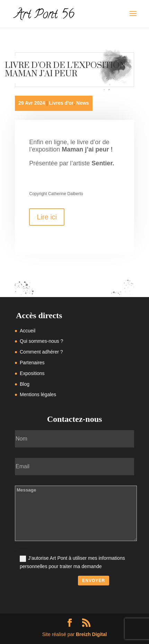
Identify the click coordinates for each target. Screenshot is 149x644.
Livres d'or (61, 103)
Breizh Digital (91, 634)
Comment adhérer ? (41, 352)
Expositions (32, 373)
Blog (25, 384)
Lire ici (47, 217)
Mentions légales (38, 394)
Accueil (28, 331)
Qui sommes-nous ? (41, 341)
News (83, 103)
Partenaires (32, 363)
